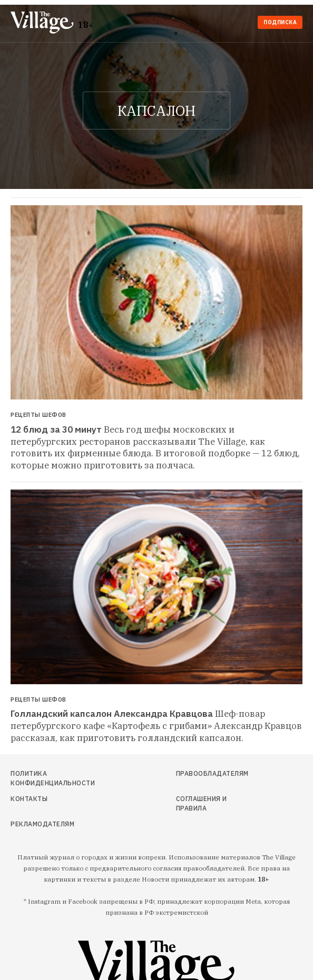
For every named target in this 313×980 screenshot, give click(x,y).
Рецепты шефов (38, 415)
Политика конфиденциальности (53, 778)
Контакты (29, 799)
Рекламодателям (42, 824)
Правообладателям (210, 773)
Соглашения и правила (202, 803)
